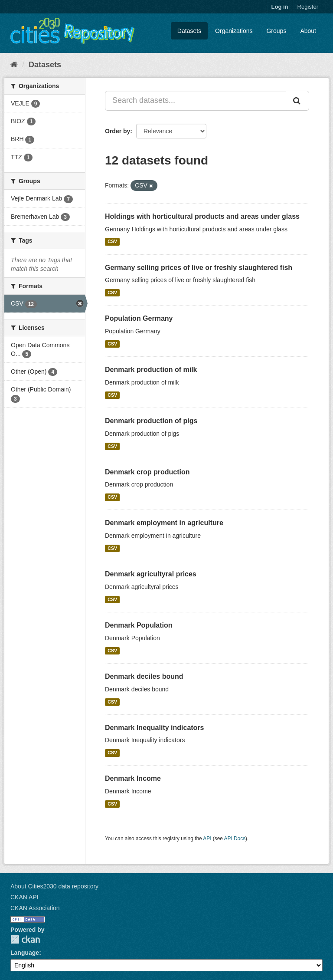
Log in (280, 7)
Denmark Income (133, 778)
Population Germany (139, 318)
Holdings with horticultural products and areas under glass (202, 216)
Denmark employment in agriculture (164, 523)
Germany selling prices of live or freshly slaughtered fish (199, 268)
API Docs (235, 839)
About (308, 31)
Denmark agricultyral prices (151, 574)
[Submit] (297, 101)
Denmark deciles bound (144, 676)
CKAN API (24, 897)
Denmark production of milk (151, 370)
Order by (118, 131)
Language (25, 953)
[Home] (14, 65)
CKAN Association (35, 908)
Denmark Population (139, 625)
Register (308, 7)
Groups (276, 31)
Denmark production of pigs (151, 421)
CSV (112, 242)
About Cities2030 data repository (54, 886)
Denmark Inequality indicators (155, 728)
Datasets (189, 31)
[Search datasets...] (196, 101)
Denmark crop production (147, 472)
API (207, 839)
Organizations (234, 31)
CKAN (25, 939)
